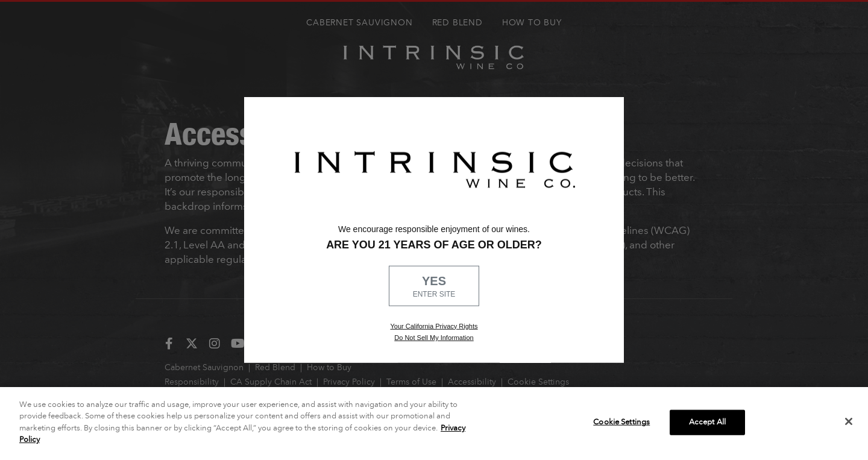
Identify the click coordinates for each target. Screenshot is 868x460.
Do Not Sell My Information (434, 338)
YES (434, 287)
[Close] (849, 421)
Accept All (707, 422)
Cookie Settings (621, 422)
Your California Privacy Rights (434, 326)
